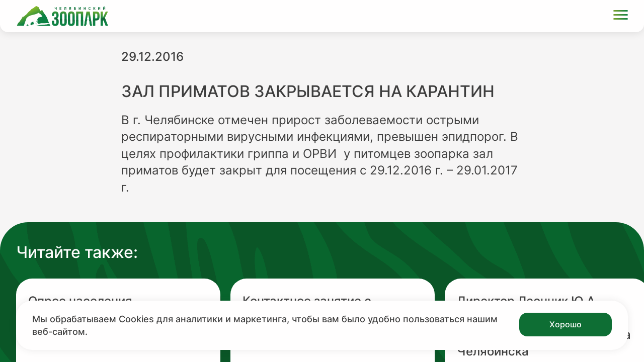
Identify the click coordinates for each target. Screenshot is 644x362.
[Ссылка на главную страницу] (62, 16)
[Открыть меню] (621, 16)
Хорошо (566, 324)
